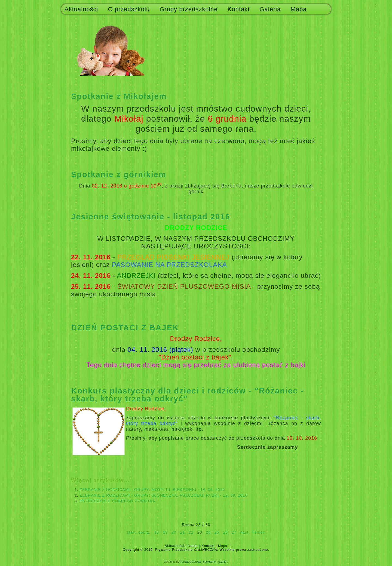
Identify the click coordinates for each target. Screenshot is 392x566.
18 (157, 532)
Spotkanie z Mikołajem (119, 96)
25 (217, 532)
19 (165, 532)
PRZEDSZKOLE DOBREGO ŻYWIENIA (118, 501)
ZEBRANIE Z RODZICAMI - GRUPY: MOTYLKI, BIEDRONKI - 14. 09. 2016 (152, 490)
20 (174, 532)
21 (183, 532)
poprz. (144, 532)
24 (208, 532)
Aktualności (81, 9)
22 (191, 532)
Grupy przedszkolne (189, 9)
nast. (245, 532)
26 (225, 532)
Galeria (270, 9)
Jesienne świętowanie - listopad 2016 (151, 217)
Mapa (298, 9)
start (131, 532)
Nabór (193, 546)
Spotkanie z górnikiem (119, 174)
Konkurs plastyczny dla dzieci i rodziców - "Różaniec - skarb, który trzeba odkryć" (187, 395)
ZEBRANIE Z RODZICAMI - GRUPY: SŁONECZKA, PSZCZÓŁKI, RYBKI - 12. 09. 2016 (164, 495)
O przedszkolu (129, 9)
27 (234, 532)
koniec (259, 532)
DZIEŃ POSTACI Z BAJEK (125, 328)
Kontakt (239, 9)
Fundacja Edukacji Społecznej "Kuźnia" (204, 562)
